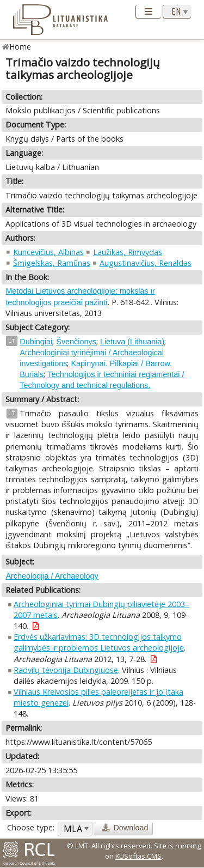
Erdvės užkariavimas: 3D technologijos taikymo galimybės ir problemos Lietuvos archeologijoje (99, 642)
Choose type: (31, 827)
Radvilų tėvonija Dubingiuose (66, 670)
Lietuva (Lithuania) (132, 342)
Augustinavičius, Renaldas (146, 263)
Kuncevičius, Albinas (48, 252)
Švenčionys (76, 342)
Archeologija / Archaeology (52, 576)
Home (20, 47)
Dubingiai (36, 342)
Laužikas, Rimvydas (128, 252)
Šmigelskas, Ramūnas (52, 263)
